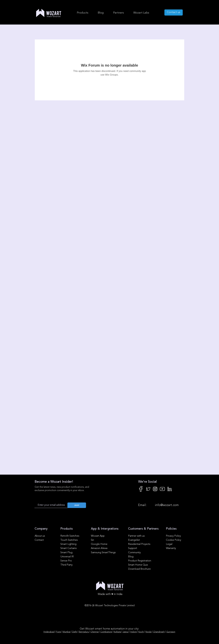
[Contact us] (174, 12)
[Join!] (77, 505)
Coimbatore (106, 632)
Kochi (141, 632)
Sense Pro (66, 561)
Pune (59, 632)
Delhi (75, 632)
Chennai (95, 632)
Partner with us (136, 536)
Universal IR (67, 557)
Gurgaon (171, 632)
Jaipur (126, 632)
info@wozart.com (167, 505)
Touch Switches (69, 540)
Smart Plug (66, 553)
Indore (134, 632)
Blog (131, 557)
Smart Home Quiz (138, 565)
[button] (141, 13)
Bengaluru (84, 632)
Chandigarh (159, 632)
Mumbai (67, 632)
